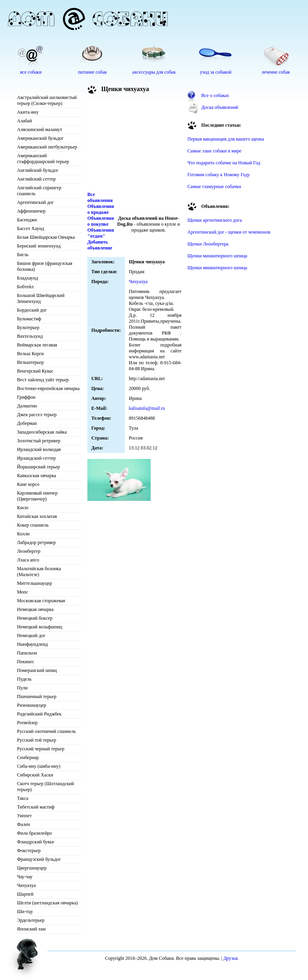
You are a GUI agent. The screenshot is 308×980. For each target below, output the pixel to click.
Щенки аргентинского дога (215, 220)
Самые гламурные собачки (214, 186)
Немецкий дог (31, 636)
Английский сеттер (36, 179)
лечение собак (276, 72)
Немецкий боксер (35, 618)
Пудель (24, 679)
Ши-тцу (25, 911)
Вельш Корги (30, 354)
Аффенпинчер (31, 211)
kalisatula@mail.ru (147, 408)
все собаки (31, 72)
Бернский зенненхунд (39, 246)
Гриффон (26, 397)
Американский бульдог (40, 138)
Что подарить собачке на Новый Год (224, 163)
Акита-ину (28, 112)
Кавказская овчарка (37, 476)
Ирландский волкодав (39, 449)
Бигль (23, 255)
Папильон (27, 653)
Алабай (25, 121)
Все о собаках (215, 95)
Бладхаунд (27, 278)
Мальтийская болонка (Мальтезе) (39, 572)
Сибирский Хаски (35, 775)
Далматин (27, 406)
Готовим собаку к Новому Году (219, 175)
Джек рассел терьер (37, 415)
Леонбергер (29, 551)
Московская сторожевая (41, 601)
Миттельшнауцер (35, 583)
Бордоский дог (32, 310)
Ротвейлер (27, 723)
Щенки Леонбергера (208, 244)
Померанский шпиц (37, 670)
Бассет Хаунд (31, 228)
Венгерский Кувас (35, 371)
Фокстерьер (29, 851)
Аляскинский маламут (40, 129)
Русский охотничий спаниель (46, 731)
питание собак (92, 72)
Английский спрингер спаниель (39, 191)
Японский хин (31, 929)
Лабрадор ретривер (36, 542)
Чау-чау (25, 877)
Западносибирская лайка (42, 432)
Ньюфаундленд (32, 644)
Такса (23, 798)
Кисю (23, 508)
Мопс (23, 592)
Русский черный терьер (41, 749)
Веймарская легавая (37, 345)
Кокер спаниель (33, 525)
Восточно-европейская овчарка (48, 388)
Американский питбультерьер (47, 147)
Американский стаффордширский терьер (43, 159)
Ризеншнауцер (32, 705)
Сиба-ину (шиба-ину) (39, 766)
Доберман (27, 423)
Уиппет (24, 816)
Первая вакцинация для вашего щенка (226, 139)
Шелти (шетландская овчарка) (47, 903)
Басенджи (27, 220)
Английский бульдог (38, 170)
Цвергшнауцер (32, 868)
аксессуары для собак (154, 72)
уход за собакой (215, 72)
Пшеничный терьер (37, 696)
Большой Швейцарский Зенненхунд (41, 298)
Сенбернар (28, 757)
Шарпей (25, 894)
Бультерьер (28, 327)
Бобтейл (25, 287)
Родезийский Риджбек (39, 714)
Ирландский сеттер (36, 458)
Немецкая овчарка (35, 609)
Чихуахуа (26, 885)
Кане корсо (28, 484)
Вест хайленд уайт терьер (43, 380)
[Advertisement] (131, 144)
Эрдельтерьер (31, 920)
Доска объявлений (220, 107)
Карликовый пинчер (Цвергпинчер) (37, 496)
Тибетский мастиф (36, 807)
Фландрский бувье (36, 842)
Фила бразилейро (35, 833)
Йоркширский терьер (39, 467)
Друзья (231, 958)
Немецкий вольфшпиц (40, 627)
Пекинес (26, 662)
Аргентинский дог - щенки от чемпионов (229, 232)
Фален (24, 824)
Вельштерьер (30, 362)
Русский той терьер (37, 740)
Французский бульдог (39, 859)
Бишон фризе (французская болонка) (45, 266)
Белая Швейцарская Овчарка (46, 237)
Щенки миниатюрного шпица (217, 256)
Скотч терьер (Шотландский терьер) (45, 787)
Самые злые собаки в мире (214, 151)
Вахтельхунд (30, 336)
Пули (22, 688)
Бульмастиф (29, 319)
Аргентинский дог (35, 202)
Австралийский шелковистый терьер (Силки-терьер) (47, 100)
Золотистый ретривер (39, 441)
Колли (23, 534)
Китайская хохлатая (37, 516)
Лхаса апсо (28, 560)
